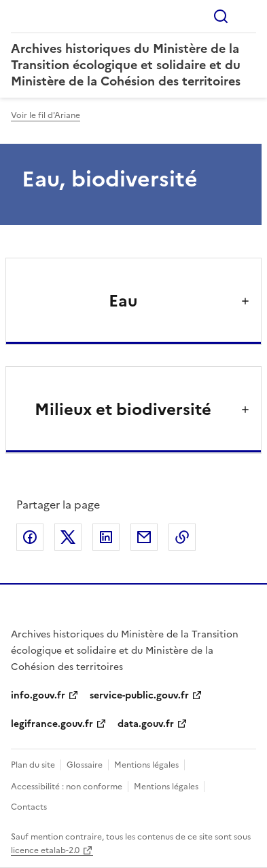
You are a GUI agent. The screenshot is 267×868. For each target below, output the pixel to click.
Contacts (29, 807)
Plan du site (33, 765)
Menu (248, 16)
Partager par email (144, 537)
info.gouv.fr (38, 695)
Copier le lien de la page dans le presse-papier (182, 537)
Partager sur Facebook (30, 537)
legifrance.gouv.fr (52, 724)
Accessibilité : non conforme (67, 787)
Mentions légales (146, 765)
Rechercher (221, 16)
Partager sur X (68, 537)
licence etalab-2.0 (45, 850)
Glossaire (85, 765)
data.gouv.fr (146, 724)
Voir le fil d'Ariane (46, 115)
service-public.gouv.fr (139, 695)
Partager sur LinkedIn (106, 537)
